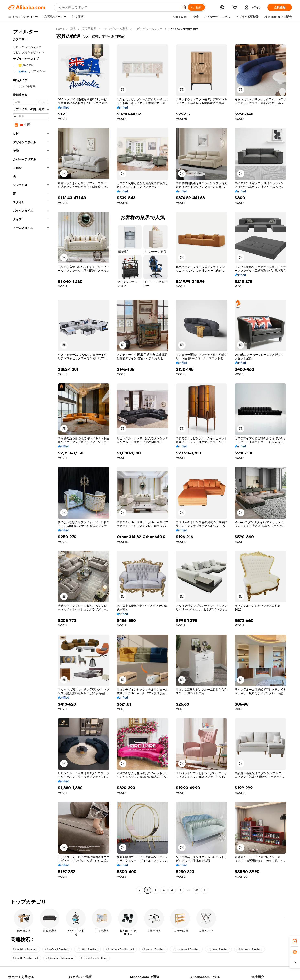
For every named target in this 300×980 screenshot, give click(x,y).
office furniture (87, 949)
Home (60, 29)
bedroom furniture (249, 949)
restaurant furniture (186, 949)
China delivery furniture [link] (184, 29)
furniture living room (60, 958)
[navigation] (31, 460)
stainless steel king (94, 958)
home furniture (218, 949)
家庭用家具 (89, 29)
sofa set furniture (57, 949)
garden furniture (153, 949)
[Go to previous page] (140, 890)
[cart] (235, 8)
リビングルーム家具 (115, 29)
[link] (295, 941)
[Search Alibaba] (118, 7)
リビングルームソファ (148, 29)
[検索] (196, 7)
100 (196, 890)
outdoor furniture (25, 949)
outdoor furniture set (120, 949)
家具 (73, 29)
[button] (184, 7)
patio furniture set (26, 958)
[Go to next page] (205, 890)
